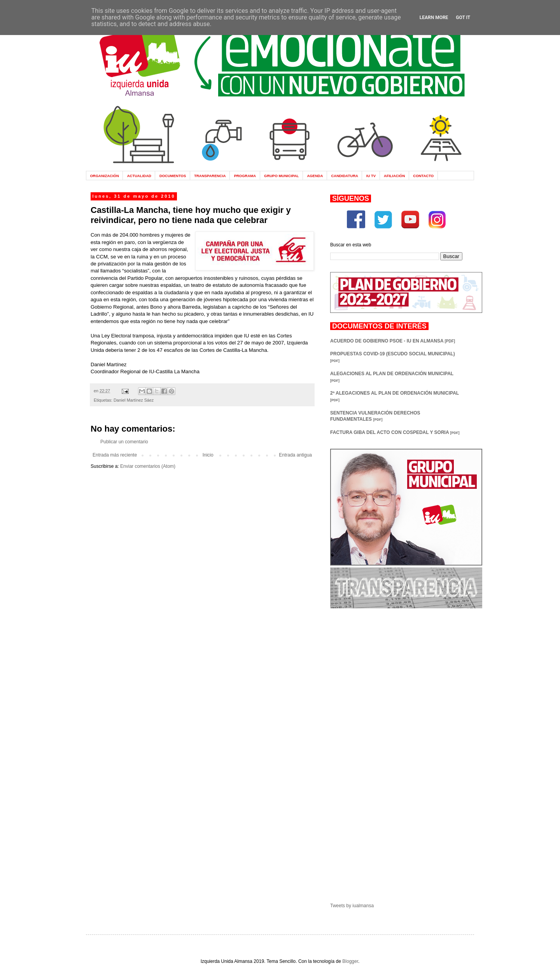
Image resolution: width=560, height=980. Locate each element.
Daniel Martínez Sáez (134, 400)
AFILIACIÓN (394, 176)
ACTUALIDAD (139, 176)
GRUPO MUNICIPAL (281, 176)
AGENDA (315, 176)
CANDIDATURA (344, 176)
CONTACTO (423, 176)
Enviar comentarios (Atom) (148, 466)
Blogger (350, 961)
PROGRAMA (245, 176)
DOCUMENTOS (173, 176)
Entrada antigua (295, 455)
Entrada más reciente (115, 455)
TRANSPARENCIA (210, 176)
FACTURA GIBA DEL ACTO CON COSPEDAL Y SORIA (395, 432)
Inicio (208, 455)
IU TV (371, 176)
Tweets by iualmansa (352, 906)
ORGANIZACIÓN (104, 176)
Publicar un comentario (124, 442)
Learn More (434, 18)
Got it (463, 18)
